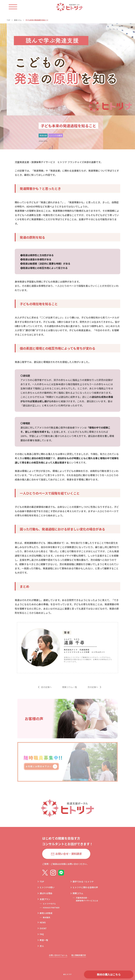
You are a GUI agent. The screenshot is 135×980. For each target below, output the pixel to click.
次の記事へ (93, 687)
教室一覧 (44, 940)
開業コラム (78, 893)
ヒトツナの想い (47, 887)
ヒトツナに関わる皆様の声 (85, 887)
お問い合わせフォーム (58, 955)
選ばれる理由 (46, 893)
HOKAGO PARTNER (51, 908)
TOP (42, 882)
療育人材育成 (46, 913)
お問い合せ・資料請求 (69, 854)
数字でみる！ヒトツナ (83, 882)
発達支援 (43, 135)
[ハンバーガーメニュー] (16, 7)
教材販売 (47, 917)
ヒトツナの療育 (56, 135)
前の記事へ (46, 687)
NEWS (43, 922)
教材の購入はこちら (109, 974)
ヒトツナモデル (49, 904)
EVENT (43, 928)
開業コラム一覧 (70, 687)
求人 (42, 946)
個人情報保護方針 (79, 955)
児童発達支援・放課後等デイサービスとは (87, 899)
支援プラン (45, 899)
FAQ (42, 934)
